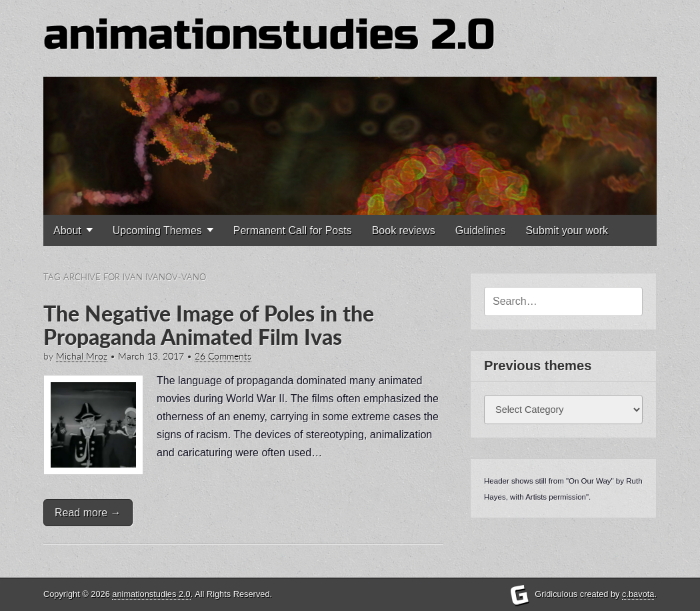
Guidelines (481, 230)
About (67, 230)
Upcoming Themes (157, 230)
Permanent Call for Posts (293, 230)
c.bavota (638, 594)
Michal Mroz (82, 356)
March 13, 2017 (151, 356)
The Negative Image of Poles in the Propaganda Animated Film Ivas (209, 325)
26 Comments (223, 356)
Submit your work (567, 230)
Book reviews (404, 230)
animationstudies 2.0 (269, 35)
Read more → (88, 513)
